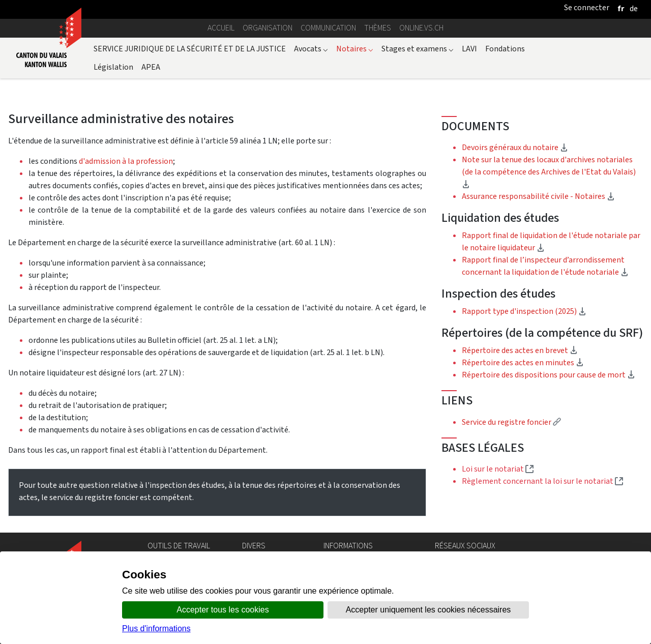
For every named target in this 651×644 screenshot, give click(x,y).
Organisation (268, 28)
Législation (113, 67)
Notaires (355, 49)
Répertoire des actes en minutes (523, 362)
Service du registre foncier (511, 422)
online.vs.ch (421, 28)
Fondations (505, 49)
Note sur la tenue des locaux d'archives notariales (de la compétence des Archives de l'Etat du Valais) (549, 172)
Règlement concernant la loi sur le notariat (542, 481)
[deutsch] (634, 8)
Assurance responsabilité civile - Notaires (538, 196)
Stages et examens (418, 49)
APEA (151, 67)
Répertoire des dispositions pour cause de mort (549, 375)
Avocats (311, 49)
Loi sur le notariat (498, 469)
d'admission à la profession (126, 161)
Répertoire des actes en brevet (520, 350)
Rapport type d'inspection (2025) (552, 311)
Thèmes (378, 28)
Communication (328, 28)
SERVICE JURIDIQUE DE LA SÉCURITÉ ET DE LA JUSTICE (190, 49)
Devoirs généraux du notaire (515, 147)
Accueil (221, 28)
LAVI (469, 49)
